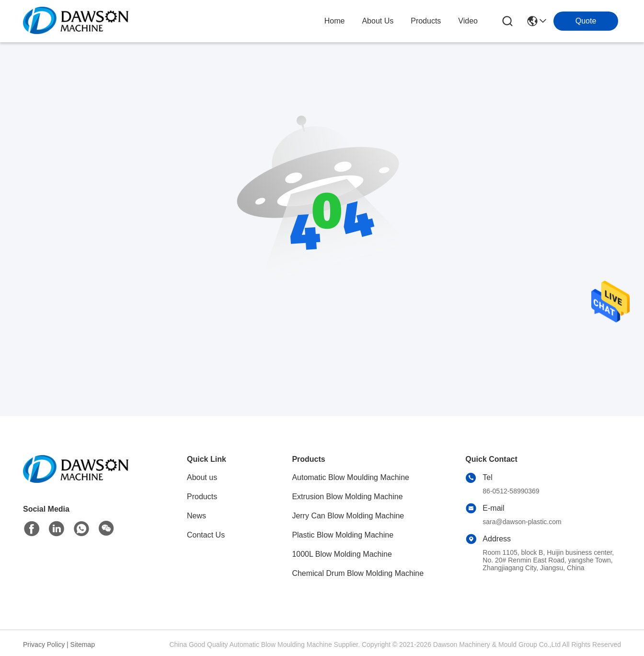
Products (202, 497)
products (426, 21)
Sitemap (83, 644)
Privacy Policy (44, 644)
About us (202, 477)
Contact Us (206, 535)
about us (378, 21)
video (468, 21)
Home (335, 21)
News (196, 516)
